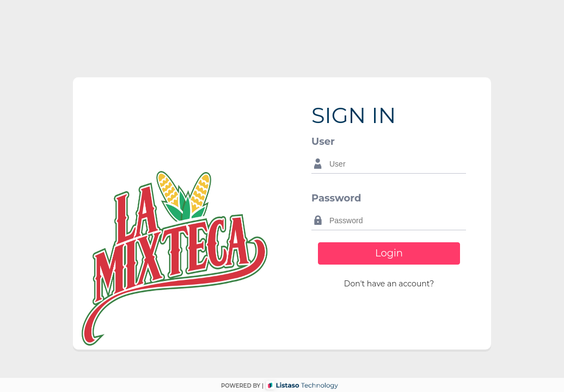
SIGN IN (354, 115)
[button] (389, 284)
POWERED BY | (242, 386)
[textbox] (395, 164)
